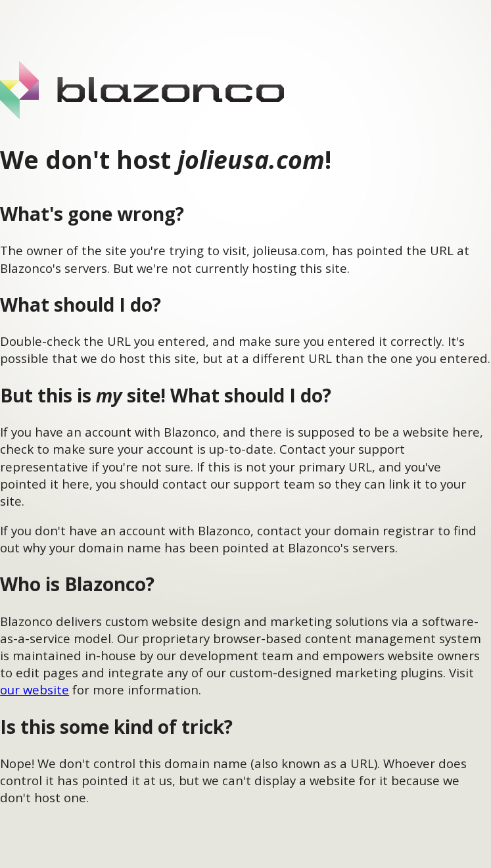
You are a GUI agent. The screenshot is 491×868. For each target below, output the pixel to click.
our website (35, 689)
